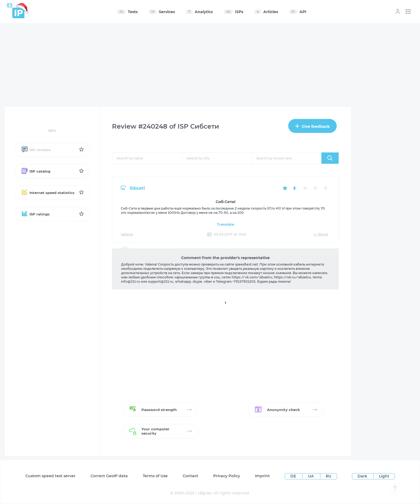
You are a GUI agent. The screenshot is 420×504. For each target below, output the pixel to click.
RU (329, 476)
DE (294, 476)
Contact (190, 476)
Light (384, 476)
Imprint (262, 476)
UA (311, 476)
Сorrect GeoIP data (109, 476)
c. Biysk (321, 234)
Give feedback (312, 126)
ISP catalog (36, 171)
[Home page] (16, 11)
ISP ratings (35, 214)
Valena (127, 234)
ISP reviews (36, 150)
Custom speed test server (50, 476)
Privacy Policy (227, 476)
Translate (226, 224)
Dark (362, 476)
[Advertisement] (210, 65)
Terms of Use (155, 476)
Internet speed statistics (48, 193)
